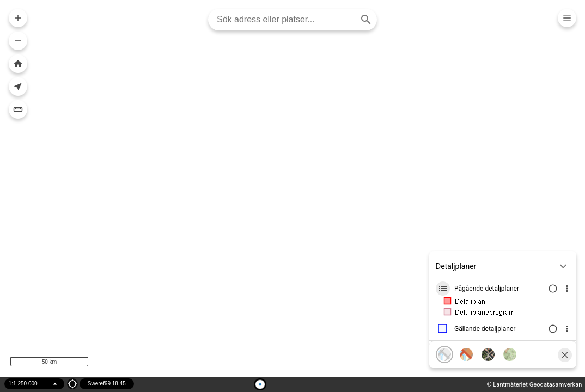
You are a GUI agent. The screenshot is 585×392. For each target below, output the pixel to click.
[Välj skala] (34, 384)
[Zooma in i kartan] (18, 18)
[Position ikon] (72, 384)
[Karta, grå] (444, 354)
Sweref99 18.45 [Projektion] (107, 384)
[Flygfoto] (488, 354)
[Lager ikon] (443, 289)
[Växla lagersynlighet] (552, 289)
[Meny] (567, 18)
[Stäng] (565, 355)
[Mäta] (18, 109)
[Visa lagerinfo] (567, 289)
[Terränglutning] (510, 354)
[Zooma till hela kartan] (18, 64)
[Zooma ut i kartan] (18, 41)
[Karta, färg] (466, 354)
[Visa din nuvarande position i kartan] (18, 87)
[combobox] (288, 20)
